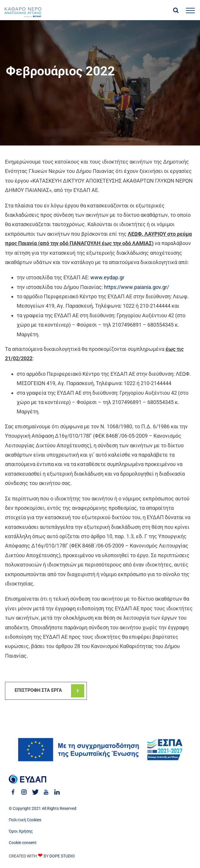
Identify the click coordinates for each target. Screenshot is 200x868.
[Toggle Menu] (190, 11)
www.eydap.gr (107, 277)
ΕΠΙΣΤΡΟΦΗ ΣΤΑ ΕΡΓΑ (38, 690)
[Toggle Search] (176, 10)
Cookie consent (23, 843)
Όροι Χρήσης (21, 831)
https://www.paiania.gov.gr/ (137, 287)
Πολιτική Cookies (25, 820)
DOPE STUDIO (62, 856)
